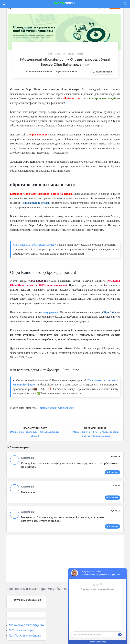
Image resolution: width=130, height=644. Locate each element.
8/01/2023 (116, 511)
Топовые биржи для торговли (56, 408)
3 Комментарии (104, 72)
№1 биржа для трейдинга (26, 625)
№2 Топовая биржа (22, 630)
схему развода (50, 312)
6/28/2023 (116, 457)
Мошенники (35, 72)
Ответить (114, 472)
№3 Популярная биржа (25, 636)
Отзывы (47, 72)
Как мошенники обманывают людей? (34, 245)
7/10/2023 (116, 485)
